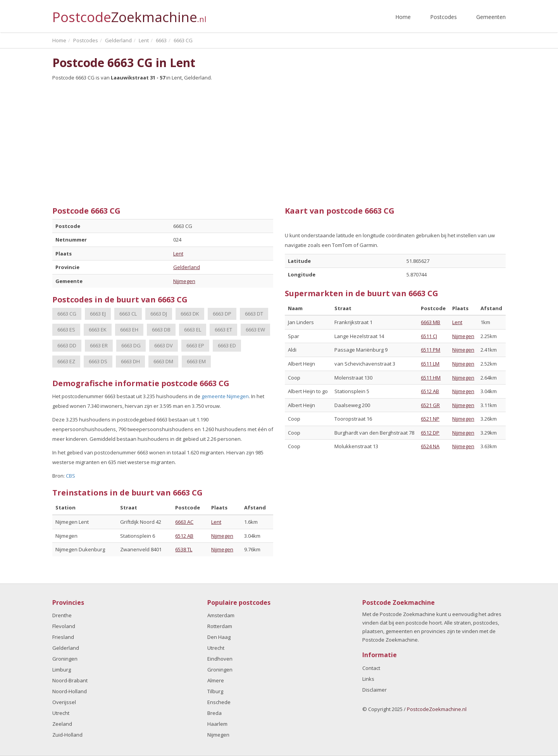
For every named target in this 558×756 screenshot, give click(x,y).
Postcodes (443, 17)
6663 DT (254, 314)
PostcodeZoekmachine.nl (437, 709)
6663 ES (66, 330)
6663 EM (196, 361)
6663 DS (98, 361)
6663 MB (431, 322)
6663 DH (130, 361)
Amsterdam (221, 615)
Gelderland (187, 267)
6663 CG (67, 314)
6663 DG (131, 345)
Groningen (65, 659)
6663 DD (67, 345)
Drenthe (62, 615)
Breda (214, 713)
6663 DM (163, 361)
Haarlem (217, 724)
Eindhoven (220, 659)
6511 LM (430, 364)
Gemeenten (491, 17)
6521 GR (430, 405)
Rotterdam (220, 626)
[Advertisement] (279, 141)
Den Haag (219, 637)
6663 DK (190, 314)
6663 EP (195, 345)
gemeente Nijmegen (225, 396)
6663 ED (227, 345)
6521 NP (430, 419)
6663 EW (255, 330)
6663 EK (98, 330)
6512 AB (184, 536)
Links (368, 679)
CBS (71, 476)
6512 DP (430, 433)
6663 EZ (66, 361)
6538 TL (184, 549)
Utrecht (61, 713)
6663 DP (222, 314)
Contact (371, 668)
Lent (178, 254)
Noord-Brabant (70, 680)
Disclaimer (375, 690)
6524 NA (430, 446)
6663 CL (128, 314)
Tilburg (215, 691)
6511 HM (431, 378)
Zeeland (62, 724)
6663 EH (129, 330)
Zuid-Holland (67, 735)
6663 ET (223, 330)
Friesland (63, 637)
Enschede (219, 702)
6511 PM (431, 350)
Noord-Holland (70, 691)
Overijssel (64, 702)
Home (403, 17)
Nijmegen (184, 281)
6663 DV (164, 345)
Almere (216, 680)
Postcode (129, 14)
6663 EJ (98, 314)
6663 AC (184, 522)
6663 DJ (159, 314)
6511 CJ (429, 336)
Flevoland (64, 626)
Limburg (62, 670)
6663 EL (193, 330)
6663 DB (161, 330)
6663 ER (99, 345)
